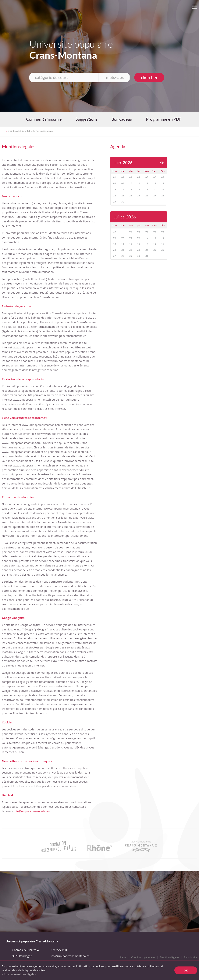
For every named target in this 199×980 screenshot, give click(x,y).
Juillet (125, 217)
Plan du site (191, 957)
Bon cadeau (122, 119)
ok (186, 970)
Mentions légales (169, 957)
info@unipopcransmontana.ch (33, 811)
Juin (123, 163)
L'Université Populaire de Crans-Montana (31, 131)
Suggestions (87, 119)
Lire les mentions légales (20, 974)
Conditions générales (143, 957)
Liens (123, 957)
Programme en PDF (164, 119)
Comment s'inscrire (44, 119)
